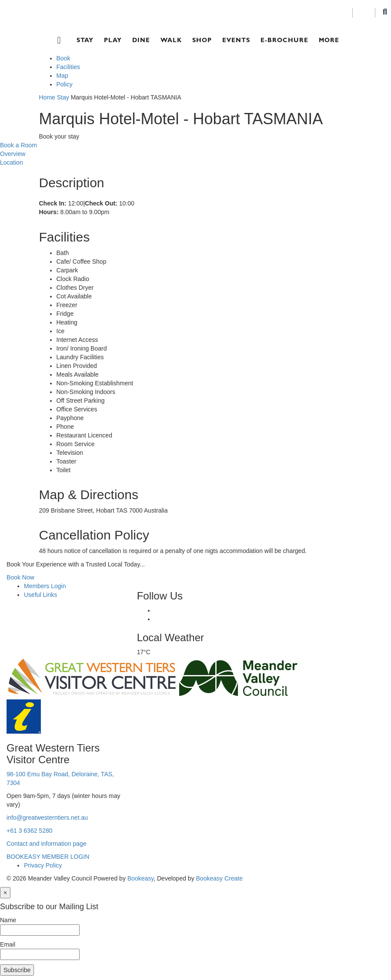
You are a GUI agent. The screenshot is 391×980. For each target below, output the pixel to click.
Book (63, 58)
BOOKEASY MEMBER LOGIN (48, 857)
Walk (171, 40)
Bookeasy (140, 878)
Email (8, 944)
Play (113, 40)
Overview (13, 154)
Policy (65, 84)
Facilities (68, 67)
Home (47, 97)
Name (8, 920)
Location (12, 162)
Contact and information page (47, 844)
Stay (85, 40)
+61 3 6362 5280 (30, 831)
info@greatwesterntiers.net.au (47, 818)
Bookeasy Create (219, 878)
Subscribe (17, 970)
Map (62, 76)
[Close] (5, 893)
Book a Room (18, 145)
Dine (141, 40)
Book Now (20, 577)
